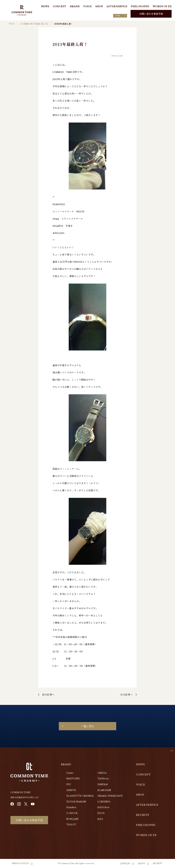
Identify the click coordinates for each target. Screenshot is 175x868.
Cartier (70, 773)
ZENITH (71, 790)
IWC (69, 784)
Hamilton (71, 807)
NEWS (45, 6)
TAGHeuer (103, 779)
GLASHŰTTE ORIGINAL (80, 796)
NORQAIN (72, 819)
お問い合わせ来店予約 (151, 14)
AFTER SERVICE (117, 6)
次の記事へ (127, 694)
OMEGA (102, 773)
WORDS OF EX (162, 6)
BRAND (75, 6)
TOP (11, 24)
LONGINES (104, 802)
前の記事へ (48, 694)
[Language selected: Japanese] (120, 16)
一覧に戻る (87, 726)
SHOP (99, 6)
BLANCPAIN (104, 790)
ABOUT (142, 864)
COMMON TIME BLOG (34, 24)
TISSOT (71, 825)
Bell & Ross (103, 807)
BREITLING (73, 779)
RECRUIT (143, 815)
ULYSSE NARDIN (76, 802)
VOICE (87, 6)
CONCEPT (59, 6)
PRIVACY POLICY (21, 863)
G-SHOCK (72, 813)
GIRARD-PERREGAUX (110, 796)
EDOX (101, 813)
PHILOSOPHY (140, 6)
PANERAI (103, 784)
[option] (166, 865)
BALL (100, 819)
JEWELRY (125, 864)
